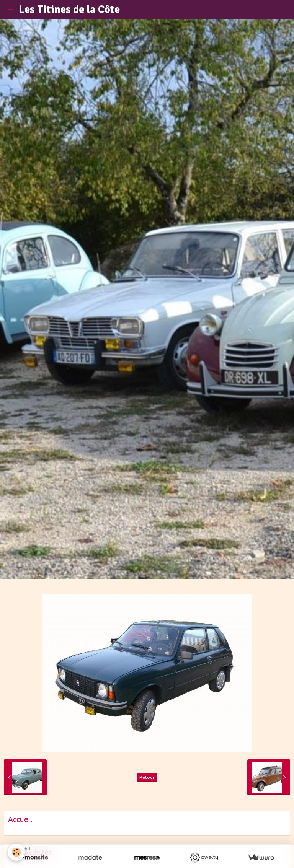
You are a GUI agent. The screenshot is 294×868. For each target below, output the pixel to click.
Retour (147, 777)
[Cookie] (16, 852)
